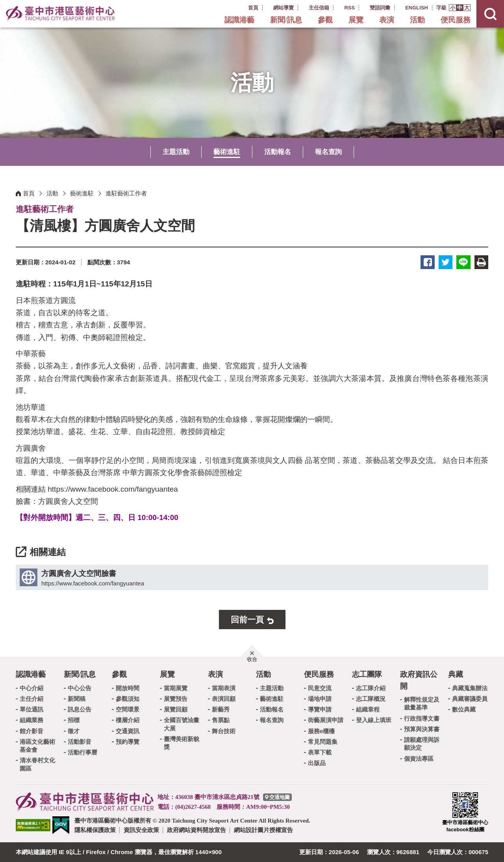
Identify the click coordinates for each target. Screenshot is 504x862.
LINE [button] (464, 262)
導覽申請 (320, 709)
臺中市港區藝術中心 (61, 14)
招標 (74, 720)
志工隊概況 (371, 699)
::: (238, 7)
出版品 (317, 763)
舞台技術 (224, 731)
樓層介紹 (128, 720)
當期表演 (224, 688)
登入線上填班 (374, 720)
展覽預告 (176, 699)
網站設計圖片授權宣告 (263, 830)
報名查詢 (328, 152)
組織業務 (31, 720)
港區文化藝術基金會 (37, 746)
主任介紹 (31, 699)
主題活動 (176, 152)
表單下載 (320, 752)
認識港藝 (239, 20)
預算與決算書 (422, 729)
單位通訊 (31, 709)
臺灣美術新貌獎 (182, 743)
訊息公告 (80, 709)
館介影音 (31, 731)
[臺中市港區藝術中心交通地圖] (277, 797)
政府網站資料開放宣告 (196, 830)
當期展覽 (176, 688)
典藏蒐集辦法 (470, 688)
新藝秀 (221, 709)
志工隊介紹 (371, 688)
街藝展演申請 (326, 720)
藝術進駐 (227, 152)
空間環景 (128, 709)
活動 (417, 20)
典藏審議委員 (470, 699)
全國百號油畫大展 (182, 724)
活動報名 (278, 152)
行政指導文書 (422, 718)
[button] (453, 8)
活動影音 (80, 742)
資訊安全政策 (141, 830)
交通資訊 (128, 731)
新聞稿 (77, 699)
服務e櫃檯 (321, 731)
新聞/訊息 (286, 20)
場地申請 (320, 699)
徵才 (74, 731)
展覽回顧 (176, 709)
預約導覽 (128, 742)
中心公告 (80, 688)
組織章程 (368, 709)
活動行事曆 (82, 752)
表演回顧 (224, 699)
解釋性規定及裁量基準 (422, 703)
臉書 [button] (428, 262)
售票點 (221, 720)
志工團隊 (367, 674)
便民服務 (456, 20)
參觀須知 (128, 699)
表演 (387, 20)
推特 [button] (446, 262)
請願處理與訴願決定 (422, 744)
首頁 (29, 193)
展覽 (356, 20)
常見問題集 (323, 742)
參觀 (325, 20)
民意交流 (320, 688)
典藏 (456, 674)
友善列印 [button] (481, 262)
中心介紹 (31, 688)
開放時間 (128, 688)
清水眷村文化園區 (37, 764)
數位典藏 (464, 709)
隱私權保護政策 (95, 830)
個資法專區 (419, 758)
